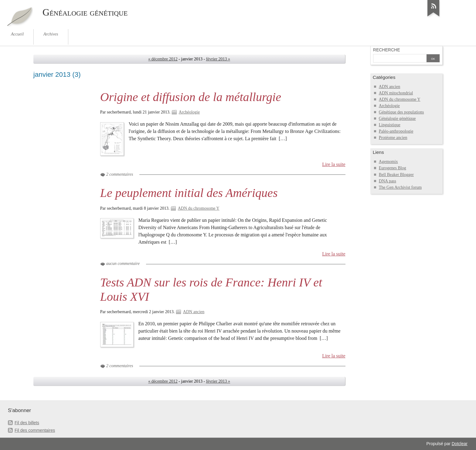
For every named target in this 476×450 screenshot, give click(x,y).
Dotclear (460, 444)
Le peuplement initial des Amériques (189, 193)
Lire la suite (334, 164)
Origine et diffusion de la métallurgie (191, 97)
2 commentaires (120, 174)
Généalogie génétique (397, 118)
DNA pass (388, 181)
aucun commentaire (123, 264)
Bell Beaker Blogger (396, 175)
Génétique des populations (401, 112)
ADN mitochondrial (396, 93)
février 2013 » (218, 59)
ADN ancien (194, 312)
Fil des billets (27, 423)
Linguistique (390, 125)
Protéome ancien (393, 138)
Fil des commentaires (35, 430)
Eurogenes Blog (393, 168)
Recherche (387, 50)
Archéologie (189, 112)
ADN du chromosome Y (199, 208)
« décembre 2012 (163, 59)
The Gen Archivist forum (400, 187)
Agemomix (388, 162)
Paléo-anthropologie (396, 131)
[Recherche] (400, 59)
